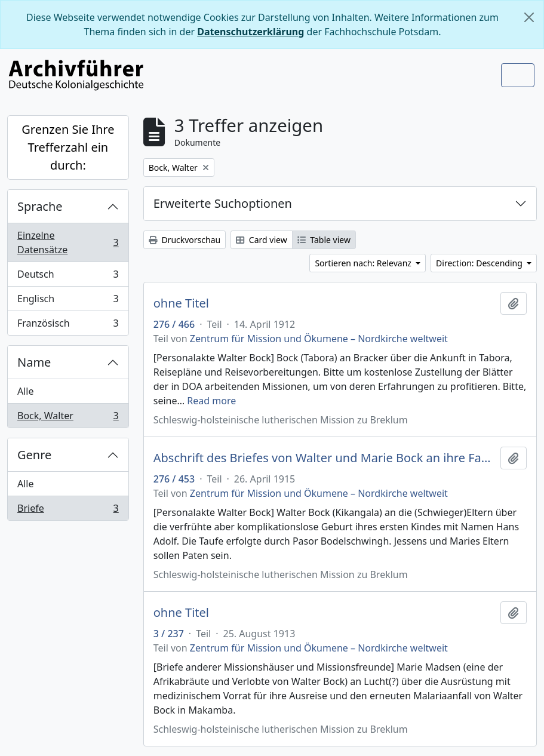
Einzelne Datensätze (68, 242)
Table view (324, 240)
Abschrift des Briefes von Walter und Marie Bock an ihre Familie (325, 458)
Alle (26, 391)
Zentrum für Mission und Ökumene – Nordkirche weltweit (319, 339)
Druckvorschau (185, 240)
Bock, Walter (68, 418)
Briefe (68, 511)
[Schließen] (529, 17)
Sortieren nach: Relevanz (364, 263)
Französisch (68, 325)
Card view (261, 240)
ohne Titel (181, 303)
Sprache (40, 206)
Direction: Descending (480, 263)
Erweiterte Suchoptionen (223, 203)
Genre (34, 455)
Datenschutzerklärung (251, 32)
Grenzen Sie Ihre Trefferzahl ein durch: (68, 147)
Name (34, 362)
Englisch (68, 301)
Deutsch (68, 277)
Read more (211, 401)
